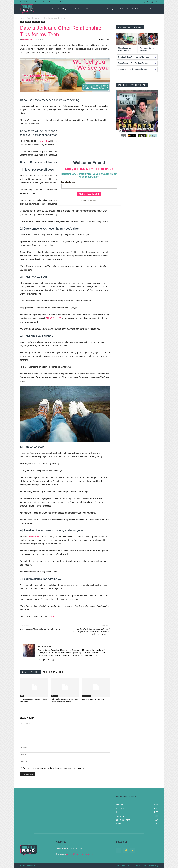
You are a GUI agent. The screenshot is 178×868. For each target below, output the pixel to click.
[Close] (120, 131)
